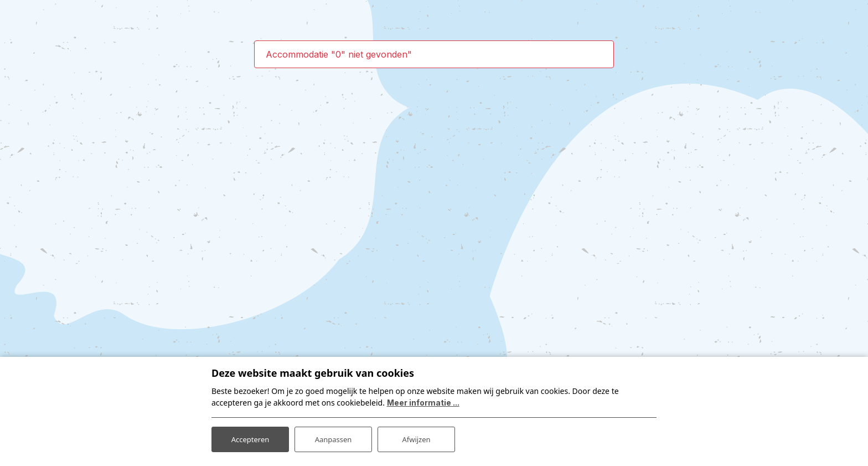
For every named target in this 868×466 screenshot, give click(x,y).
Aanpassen (333, 437)
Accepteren (250, 437)
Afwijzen (416, 437)
